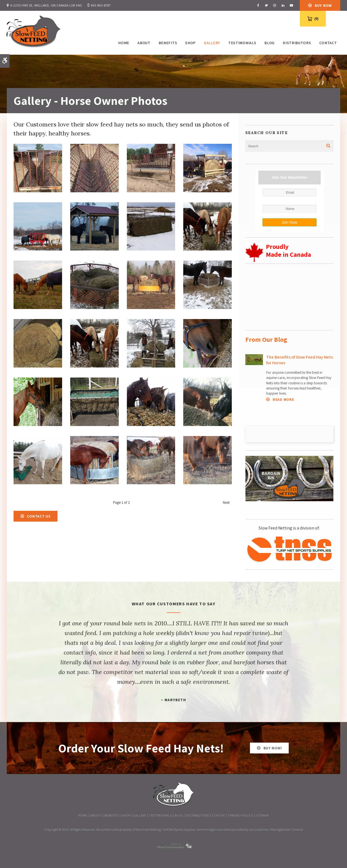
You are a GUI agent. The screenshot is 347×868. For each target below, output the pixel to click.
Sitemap (263, 814)
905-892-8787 (101, 5)
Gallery (211, 43)
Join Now (290, 222)
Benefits (167, 43)
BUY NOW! (273, 747)
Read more (283, 399)
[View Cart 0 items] (313, 19)
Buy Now (323, 5)
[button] (38, 190)
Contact (327, 43)
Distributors (296, 43)
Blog (269, 43)
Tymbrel (297, 828)
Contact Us (39, 515)
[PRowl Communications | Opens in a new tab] (173, 846)
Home (123, 43)
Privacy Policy (241, 814)
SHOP (190, 43)
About (143, 43)
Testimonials (241, 43)
